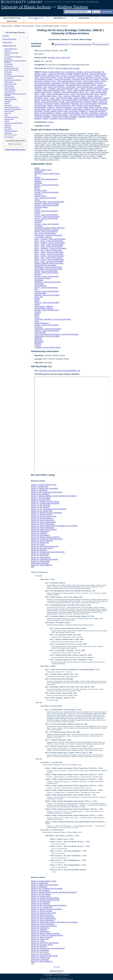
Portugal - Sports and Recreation (88, 105)
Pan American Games (52, 104)
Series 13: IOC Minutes (40, 507)
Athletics (38, 74)
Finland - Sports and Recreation (46, 211)
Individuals (7, 55)
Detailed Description (9, 46)
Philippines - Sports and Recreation (84, 104)
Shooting (47, 111)
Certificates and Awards (11, 131)
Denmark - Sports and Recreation (47, 203)
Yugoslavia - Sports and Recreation (63, 119)
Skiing (60, 111)
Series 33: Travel (38, 544)
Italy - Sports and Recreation (54, 87)
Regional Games (9, 86)
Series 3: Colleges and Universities (44, 488)
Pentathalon (65, 104)
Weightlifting (100, 117)
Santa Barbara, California (82, 109)
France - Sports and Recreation (62, 81)
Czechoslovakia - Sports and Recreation (79, 77)
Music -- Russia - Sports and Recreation (49, 260)
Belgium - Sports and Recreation (94, 74)
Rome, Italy (78, 107)
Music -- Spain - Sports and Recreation (58, 98)
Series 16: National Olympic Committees (46, 513)
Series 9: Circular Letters (41, 500)
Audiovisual (8, 127)
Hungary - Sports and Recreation (81, 83)
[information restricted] (40, 563)
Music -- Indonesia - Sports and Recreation (63, 92)
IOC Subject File (9, 78)
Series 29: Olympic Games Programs (45, 537)
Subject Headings (84, 18)
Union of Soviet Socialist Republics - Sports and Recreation (56, 334)
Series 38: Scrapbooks (40, 554)
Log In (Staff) (56, 967)
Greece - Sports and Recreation (46, 218)
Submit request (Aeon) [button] (60, 44)
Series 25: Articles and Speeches (44, 529)
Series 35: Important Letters (42, 548)
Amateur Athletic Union (11, 49)
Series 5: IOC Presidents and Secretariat (47, 492)
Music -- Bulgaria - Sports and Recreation (50, 243)
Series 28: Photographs (40, 535)
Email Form (60, 972)
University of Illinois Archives (26, 7)
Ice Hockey (99, 83)
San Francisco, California (62, 109)
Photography (102, 104)
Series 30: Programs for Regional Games (47, 539)
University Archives (7, 26)
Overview (6, 36)
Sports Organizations (10, 90)
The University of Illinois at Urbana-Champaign (61, 979)
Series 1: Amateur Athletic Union (43, 485)
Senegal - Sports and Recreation (47, 310)
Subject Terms (7, 42)
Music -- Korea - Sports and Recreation (79, 94)
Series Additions (9, 137)
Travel (6, 115)
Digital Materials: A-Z (60, 18)
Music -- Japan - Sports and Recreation (49, 94)
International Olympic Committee (78, 85)
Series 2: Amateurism (39, 486)
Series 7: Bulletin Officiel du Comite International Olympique (54, 496)
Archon (55, 978)
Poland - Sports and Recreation (59, 105)
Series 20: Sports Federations (43, 520)
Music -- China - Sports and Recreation (75, 91)
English (47, 126)
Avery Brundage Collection (51, 26)
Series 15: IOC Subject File (42, 511)
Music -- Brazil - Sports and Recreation (89, 89)
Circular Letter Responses (12, 70)
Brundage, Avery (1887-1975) (59, 58)
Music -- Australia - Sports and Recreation (58, 89)
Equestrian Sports (79, 79)
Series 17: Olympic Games (41, 515)
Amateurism (8, 51)
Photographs (8, 105)
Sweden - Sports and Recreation (68, 113)
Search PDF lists (107, 12)
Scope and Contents (10, 39)
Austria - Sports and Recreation (53, 74)
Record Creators (12, 21)
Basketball (77, 74)
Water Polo (90, 117)
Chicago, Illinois (100, 76)
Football (46, 81)
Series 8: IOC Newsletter (41, 498)
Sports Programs (9, 111)
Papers (51, 122)
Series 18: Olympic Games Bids (44, 516)
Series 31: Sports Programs (42, 541)
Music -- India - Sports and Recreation (48, 246)
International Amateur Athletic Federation (50, 85)
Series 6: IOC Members (40, 494)
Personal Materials (10, 97)
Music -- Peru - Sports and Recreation (66, 96)
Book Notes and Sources (11, 117)
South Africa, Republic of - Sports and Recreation (87, 111)
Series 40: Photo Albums (41, 558)
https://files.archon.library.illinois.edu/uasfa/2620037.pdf (59, 371)
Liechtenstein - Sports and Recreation (80, 87)
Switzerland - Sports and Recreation (48, 329)
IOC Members (8, 59)
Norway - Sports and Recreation (71, 102)
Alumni (39, 26)
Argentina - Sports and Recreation (89, 72)
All (32, 567)
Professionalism (40, 107)
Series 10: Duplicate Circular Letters (45, 501)
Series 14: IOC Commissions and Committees (49, 509)
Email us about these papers (15, 150)
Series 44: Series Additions (41, 565)
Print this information (101, 44)
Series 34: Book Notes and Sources (45, 546)
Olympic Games (9, 82)
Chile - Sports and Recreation (45, 77)
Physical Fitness (40, 105)
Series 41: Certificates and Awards (44, 559)
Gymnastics (56, 83)
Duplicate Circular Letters (11, 68)
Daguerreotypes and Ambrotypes (14, 123)
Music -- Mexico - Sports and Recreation (49, 256)
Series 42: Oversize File (40, 561)
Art (103, 72)
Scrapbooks (8, 125)
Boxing (44, 76)
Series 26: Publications (40, 531)
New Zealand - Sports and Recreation (93, 100)
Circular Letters (9, 66)
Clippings (7, 103)
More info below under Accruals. (68, 68)
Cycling (60, 77)
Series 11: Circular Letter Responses (45, 503)
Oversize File (8, 133)
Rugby (92, 107)
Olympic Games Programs (12, 107)
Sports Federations (10, 88)
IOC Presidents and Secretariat (13, 57)
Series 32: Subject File (40, 543)
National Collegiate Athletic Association (88, 98)
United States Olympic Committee (65, 117)
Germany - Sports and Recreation (87, 81)
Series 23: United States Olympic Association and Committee (54, 526)
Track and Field (75, 115)
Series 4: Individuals (39, 490)
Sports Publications (10, 92)
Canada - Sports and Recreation (73, 76)
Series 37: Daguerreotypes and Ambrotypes (48, 552)
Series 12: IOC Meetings (41, 505)
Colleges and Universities (11, 53)
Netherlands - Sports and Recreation (64, 100)
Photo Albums (8, 129)
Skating (54, 111)
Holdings (18, 26)
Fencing (89, 79)
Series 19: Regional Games (42, 518)
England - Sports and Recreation (59, 79)
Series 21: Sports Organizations (43, 522)
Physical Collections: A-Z (36, 18)
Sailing (49, 109)
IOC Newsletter (9, 64)
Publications (8, 101)
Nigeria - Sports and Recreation (46, 102)
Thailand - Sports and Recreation (56, 115)
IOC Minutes (8, 74)
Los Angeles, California (43, 237)
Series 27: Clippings (39, 533)
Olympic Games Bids (10, 84)
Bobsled (37, 76)
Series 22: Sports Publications (43, 524)
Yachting (45, 119)
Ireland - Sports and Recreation (46, 232)
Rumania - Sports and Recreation (47, 303)
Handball (65, 83)
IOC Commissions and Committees (14, 76)
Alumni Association (28, 26)
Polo (73, 105)
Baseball (69, 74)
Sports (37, 113)
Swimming (84, 113)
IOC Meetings (8, 72)
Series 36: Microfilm (39, 550)
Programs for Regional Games (13, 109)
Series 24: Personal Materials (42, 528)
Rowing (85, 107)
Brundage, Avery (54, 76)
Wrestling (38, 119)
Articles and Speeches (11, 99)
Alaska (45, 72)
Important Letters (9, 119)
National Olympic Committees (13, 80)
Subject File (8, 113)
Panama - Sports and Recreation (47, 276)
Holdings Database (73, 7)
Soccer (66, 111)
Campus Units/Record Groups (12, 18)
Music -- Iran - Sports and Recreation (93, 92)
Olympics (87, 102)
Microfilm (7, 121)
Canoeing (89, 76)
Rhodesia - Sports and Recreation (60, 107)
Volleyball (82, 117)
